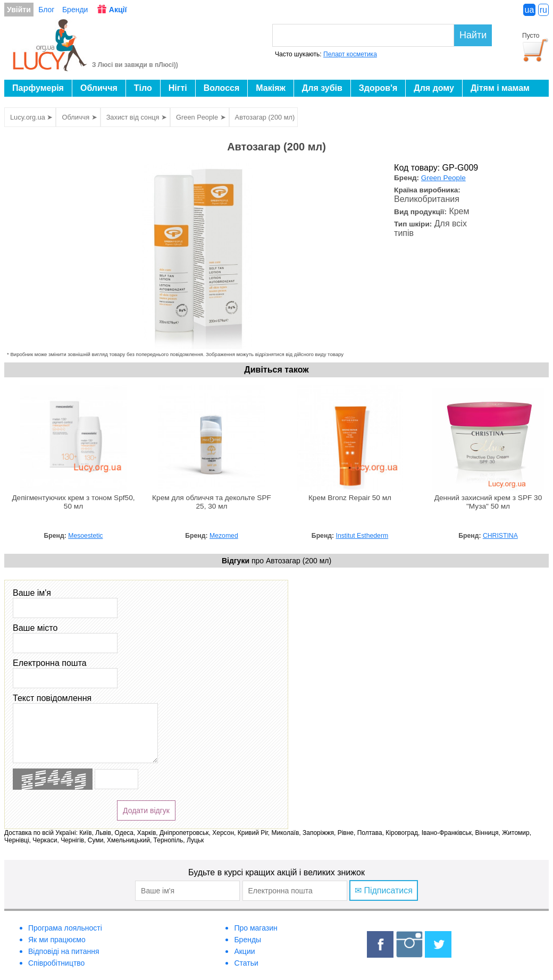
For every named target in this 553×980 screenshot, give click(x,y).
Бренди (75, 10)
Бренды (248, 940)
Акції (118, 10)
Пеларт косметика (350, 54)
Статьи (246, 963)
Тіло (143, 88)
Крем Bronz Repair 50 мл (350, 498)
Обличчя (99, 88)
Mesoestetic (85, 536)
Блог (46, 10)
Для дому (434, 88)
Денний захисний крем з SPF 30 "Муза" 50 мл (488, 502)
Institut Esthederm (362, 536)
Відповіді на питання (64, 951)
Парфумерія (38, 88)
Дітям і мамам (500, 88)
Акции (244, 951)
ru (543, 10)
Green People (443, 178)
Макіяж (271, 88)
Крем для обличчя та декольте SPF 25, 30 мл (212, 502)
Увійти (19, 10)
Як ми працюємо (57, 940)
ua (530, 10)
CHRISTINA (500, 536)
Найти (473, 35)
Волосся (222, 88)
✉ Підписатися (384, 890)
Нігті (178, 88)
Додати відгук (146, 810)
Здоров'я (378, 88)
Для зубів (322, 88)
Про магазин (255, 928)
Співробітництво (56, 963)
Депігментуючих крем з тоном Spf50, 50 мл (73, 502)
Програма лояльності (65, 928)
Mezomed (224, 536)
